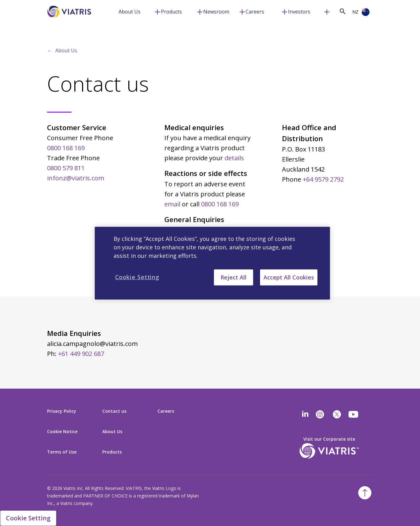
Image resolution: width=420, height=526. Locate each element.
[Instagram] (320, 414)
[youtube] (354, 414)
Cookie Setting (28, 518)
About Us (130, 12)
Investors (299, 12)
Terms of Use (62, 452)
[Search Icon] (343, 11)
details (234, 158)
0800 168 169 (66, 148)
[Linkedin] (305, 414)
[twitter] (337, 414)
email (172, 204)
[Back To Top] (365, 493)
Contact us (114, 411)
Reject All (234, 277)
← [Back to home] (50, 50)
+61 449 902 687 (81, 354)
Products (171, 12)
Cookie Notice (62, 431)
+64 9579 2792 (323, 179)
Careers (255, 12)
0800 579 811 (66, 168)
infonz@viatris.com (76, 178)
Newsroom (216, 12)
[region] (212, 263)
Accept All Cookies (289, 277)
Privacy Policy (62, 411)
